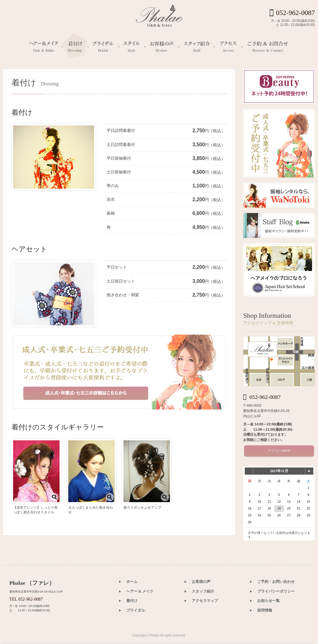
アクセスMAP (279, 451)
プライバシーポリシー (276, 591)
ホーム (132, 582)
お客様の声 (201, 582)
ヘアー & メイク (140, 591)
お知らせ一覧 (268, 601)
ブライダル (136, 610)
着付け (132, 601)
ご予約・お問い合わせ (276, 582)
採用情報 (265, 610)
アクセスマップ (205, 601)
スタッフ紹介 (203, 591)
